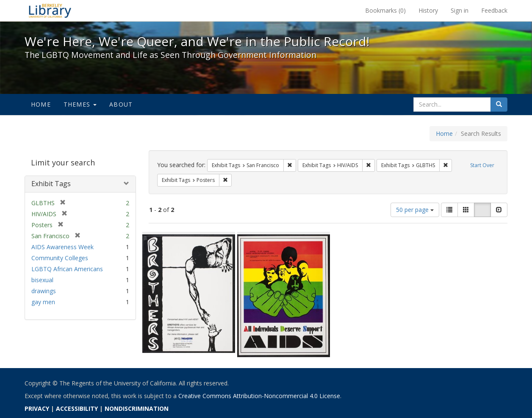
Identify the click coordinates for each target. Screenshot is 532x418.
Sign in (460, 10)
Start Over (482, 165)
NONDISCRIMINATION (137, 408)
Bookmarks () (385, 10)
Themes (80, 104)
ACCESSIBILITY (77, 408)
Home (41, 104)
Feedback (494, 10)
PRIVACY (37, 408)
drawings (44, 291)
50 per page (415, 210)
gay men (43, 302)
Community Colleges (60, 258)
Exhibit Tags (51, 184)
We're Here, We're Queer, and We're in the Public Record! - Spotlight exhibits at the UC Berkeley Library (50, 11)
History (428, 10)
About (121, 104)
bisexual (42, 280)
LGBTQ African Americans (67, 269)
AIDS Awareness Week (62, 247)
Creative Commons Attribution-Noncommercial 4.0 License (259, 396)
